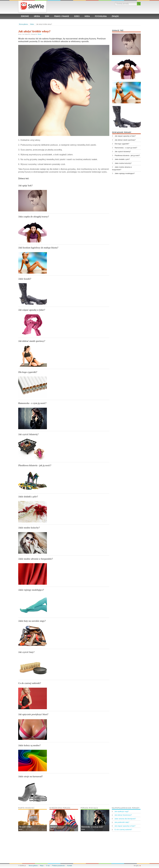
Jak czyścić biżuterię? (28, 434)
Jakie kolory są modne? (29, 745)
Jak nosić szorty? (25, 827)
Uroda (37, 16)
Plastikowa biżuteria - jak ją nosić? (35, 465)
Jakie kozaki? (25, 279)
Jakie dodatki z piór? (28, 497)
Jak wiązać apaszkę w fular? (32, 310)
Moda (87, 16)
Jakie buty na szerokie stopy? (32, 621)
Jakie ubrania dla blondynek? (125, 819)
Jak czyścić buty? (26, 652)
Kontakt (70, 866)
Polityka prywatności (58, 866)
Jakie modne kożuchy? (29, 528)
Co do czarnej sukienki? (30, 683)
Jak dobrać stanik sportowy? (32, 341)
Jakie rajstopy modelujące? (31, 590)
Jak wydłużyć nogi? (122, 811)
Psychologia (101, 16)
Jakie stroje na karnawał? (31, 776)
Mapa (42, 866)
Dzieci (77, 16)
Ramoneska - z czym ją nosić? (32, 403)
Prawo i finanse (62, 16)
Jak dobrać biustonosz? (123, 815)
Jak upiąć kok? (25, 186)
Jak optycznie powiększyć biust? (33, 714)
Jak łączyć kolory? (57, 827)
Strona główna (23, 24)
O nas (48, 866)
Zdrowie (25, 16)
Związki (115, 16)
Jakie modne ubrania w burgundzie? (36, 559)
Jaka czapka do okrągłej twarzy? (34, 217)
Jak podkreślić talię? (122, 822)
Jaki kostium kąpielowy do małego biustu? (38, 248)
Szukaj (139, 4)
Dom (47, 16)
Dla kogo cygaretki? (28, 372)
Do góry (136, 866)
